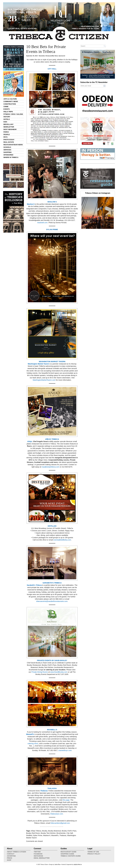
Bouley (45, 831)
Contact (11, 854)
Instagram (38, 856)
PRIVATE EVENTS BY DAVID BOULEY (52, 660)
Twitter (37, 852)
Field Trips (8, 112)
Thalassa (44, 791)
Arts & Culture (10, 99)
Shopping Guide (67, 854)
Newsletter (9, 127)
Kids (5, 122)
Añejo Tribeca (36, 831)
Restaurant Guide (69, 852)
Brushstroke (61, 833)
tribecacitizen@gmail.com (60, 823)
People (7, 135)
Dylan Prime (38, 835)
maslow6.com (42, 223)
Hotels (7, 119)
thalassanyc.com (57, 814)
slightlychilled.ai (78, 864)
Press (10, 858)
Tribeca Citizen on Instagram (98, 193)
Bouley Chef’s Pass (69, 831)
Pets (5, 137)
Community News (11, 101)
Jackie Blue (57, 864)
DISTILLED (52, 526)
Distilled (29, 835)
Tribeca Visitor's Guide (71, 856)
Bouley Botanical (54, 831)
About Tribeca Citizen (16, 852)
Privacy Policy (94, 854)
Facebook (38, 854)
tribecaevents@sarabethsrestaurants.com (52, 601)
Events (7, 109)
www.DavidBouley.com (59, 672)
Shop (9, 860)
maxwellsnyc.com (65, 750)
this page (66, 800)
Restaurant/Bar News (13, 145)
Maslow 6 (31, 204)
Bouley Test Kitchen (48, 833)
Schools (7, 147)
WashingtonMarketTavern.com (44, 380)
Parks (6, 132)
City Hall (70, 833)
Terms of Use (93, 852)
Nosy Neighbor (10, 129)
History (7, 117)
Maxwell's (55, 835)
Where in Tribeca (11, 157)
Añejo (30, 441)
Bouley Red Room (33, 833)
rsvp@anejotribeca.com (50, 467)
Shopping (7, 152)
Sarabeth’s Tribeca (34, 585)
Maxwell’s (30, 734)
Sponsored (8, 155)
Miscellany (8, 124)
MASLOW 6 (52, 202)
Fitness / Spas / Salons (13, 114)
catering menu (33, 743)
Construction (10, 104)
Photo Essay (9, 140)
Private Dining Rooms (40, 672)
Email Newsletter (42, 858)
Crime (6, 107)
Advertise (11, 856)
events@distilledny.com (62, 540)
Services (7, 150)
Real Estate (9, 142)
